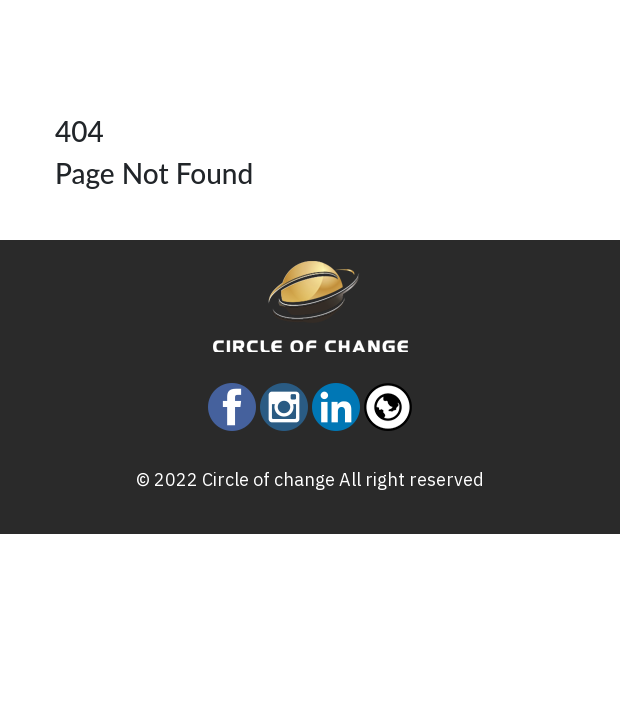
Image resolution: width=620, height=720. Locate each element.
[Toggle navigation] (109, 30)
